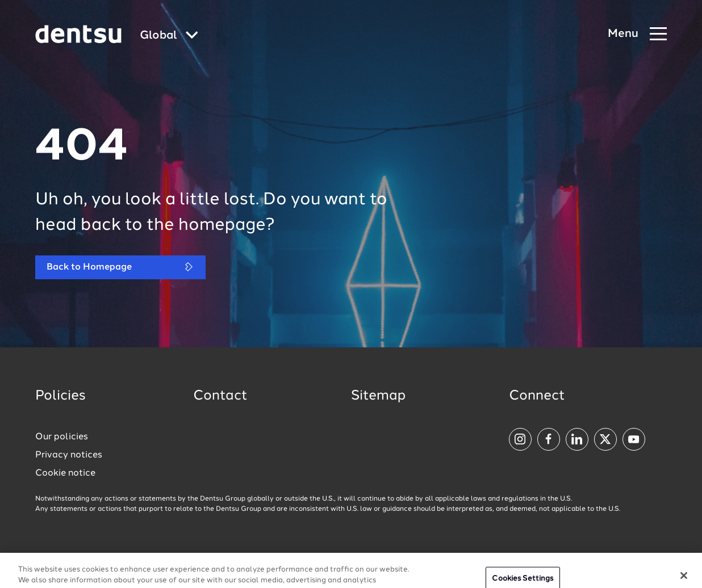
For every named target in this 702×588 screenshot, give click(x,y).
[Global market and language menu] (169, 36)
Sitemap (378, 396)
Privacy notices (69, 455)
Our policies (62, 437)
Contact (220, 396)
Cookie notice (65, 473)
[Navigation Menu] (637, 34)
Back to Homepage (120, 267)
